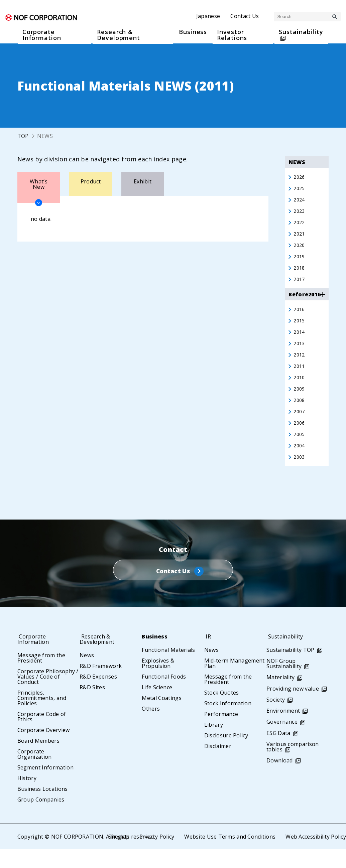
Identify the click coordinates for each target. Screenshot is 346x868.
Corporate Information (35, 658)
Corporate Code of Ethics (42, 735)
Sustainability (287, 655)
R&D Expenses (98, 695)
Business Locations (43, 808)
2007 (300, 425)
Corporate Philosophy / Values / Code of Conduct (48, 695)
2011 (300, 377)
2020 (300, 250)
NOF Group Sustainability (284, 682)
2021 (300, 238)
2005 (300, 449)
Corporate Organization (35, 773)
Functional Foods (164, 695)
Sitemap (118, 855)
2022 (300, 226)
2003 (300, 473)
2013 (300, 352)
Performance (221, 733)
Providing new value (293, 707)
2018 (300, 274)
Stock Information (228, 722)
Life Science (157, 706)
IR (207, 655)
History (27, 797)
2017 (300, 286)
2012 (300, 365)
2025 (300, 189)
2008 (300, 413)
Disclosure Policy (226, 754)
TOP (23, 136)
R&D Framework (101, 685)
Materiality (281, 696)
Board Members (38, 759)
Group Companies (41, 818)
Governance (282, 740)
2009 (300, 401)
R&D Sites (92, 706)
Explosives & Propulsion (158, 682)
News (87, 674)
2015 (300, 328)
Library (214, 743)
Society (276, 718)
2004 (300, 461)
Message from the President (41, 677)
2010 (300, 389)
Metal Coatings (161, 717)
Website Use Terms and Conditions (229, 855)
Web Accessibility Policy (316, 855)
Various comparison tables (293, 765)
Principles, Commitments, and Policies (42, 717)
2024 (300, 201)
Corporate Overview (44, 749)
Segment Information (45, 786)
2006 (300, 437)
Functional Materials (168, 669)
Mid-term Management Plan (235, 682)
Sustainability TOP (291, 669)
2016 (300, 316)
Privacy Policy (156, 855)
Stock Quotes (222, 711)
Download (280, 779)
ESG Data (278, 752)
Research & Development (99, 658)
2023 (300, 213)
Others (151, 727)
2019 (300, 262)
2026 (300, 177)
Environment (283, 729)
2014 (300, 340)
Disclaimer (218, 765)
